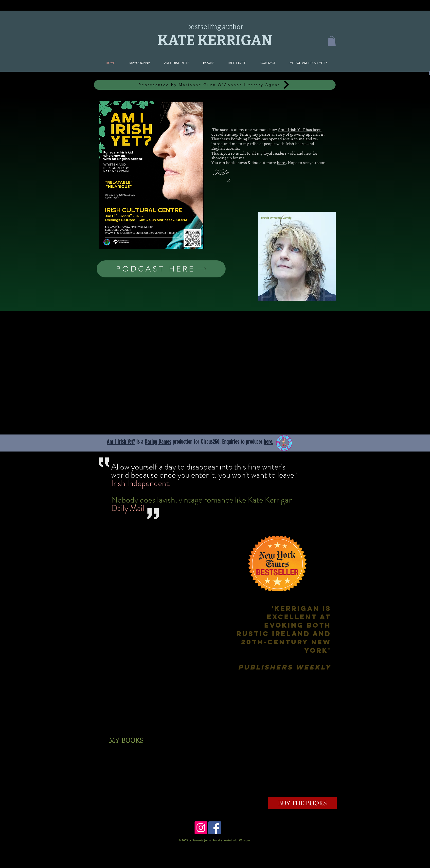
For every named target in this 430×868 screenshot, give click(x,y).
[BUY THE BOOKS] (302, 803)
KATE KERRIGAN (215, 40)
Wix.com (244, 840)
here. (269, 442)
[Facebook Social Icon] (215, 828)
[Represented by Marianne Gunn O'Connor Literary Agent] (215, 85)
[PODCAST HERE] (161, 269)
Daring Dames (158, 442)
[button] (332, 41)
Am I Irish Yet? (121, 442)
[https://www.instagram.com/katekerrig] (201, 828)
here (281, 162)
